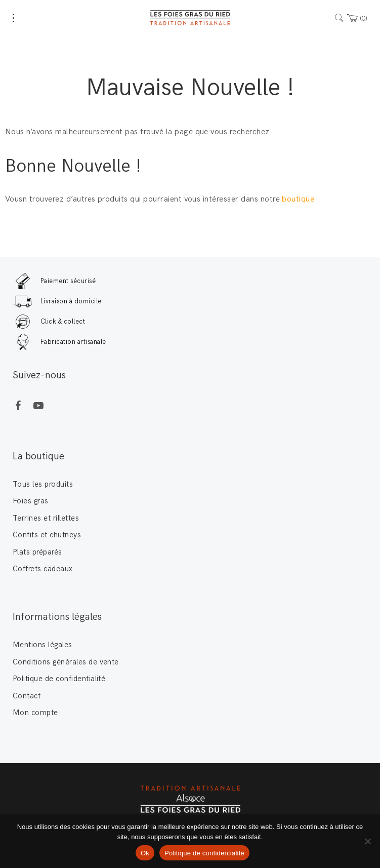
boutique (299, 199)
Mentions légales (43, 645)
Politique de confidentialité (59, 679)
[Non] (367, 841)
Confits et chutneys (47, 535)
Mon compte (35, 713)
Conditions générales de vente (66, 662)
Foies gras (31, 501)
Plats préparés (37, 552)
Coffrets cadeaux (43, 569)
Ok (145, 853)
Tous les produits (43, 484)
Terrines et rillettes (46, 518)
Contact (27, 696)
